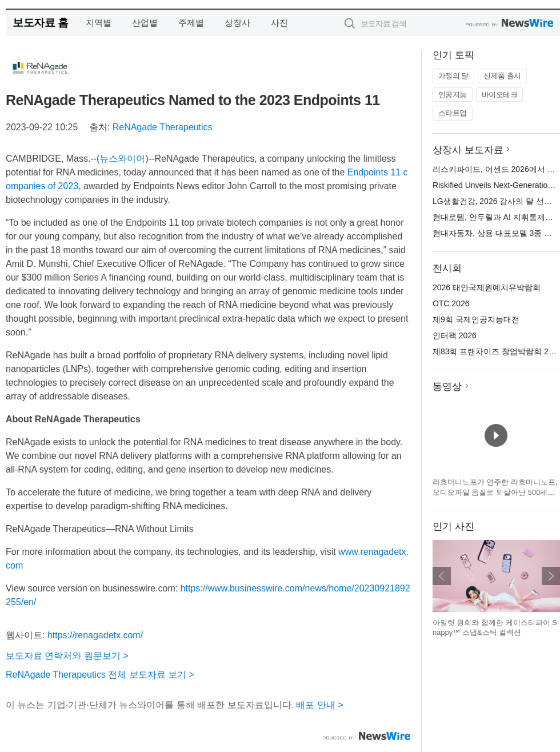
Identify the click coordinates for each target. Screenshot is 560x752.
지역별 (99, 23)
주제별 (191, 23)
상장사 (237, 23)
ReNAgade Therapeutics (163, 127)
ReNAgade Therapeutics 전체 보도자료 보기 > (100, 675)
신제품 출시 (502, 76)
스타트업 (453, 113)
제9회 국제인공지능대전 (476, 319)
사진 (279, 23)
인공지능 (453, 95)
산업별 (145, 23)
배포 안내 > (319, 705)
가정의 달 (453, 76)
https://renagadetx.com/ (95, 635)
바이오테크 (500, 95)
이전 (442, 576)
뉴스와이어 (122, 159)
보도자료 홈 (40, 23)
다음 (551, 576)
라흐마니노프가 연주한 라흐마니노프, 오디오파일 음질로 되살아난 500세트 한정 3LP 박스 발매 (495, 492)
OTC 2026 (451, 303)
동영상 (447, 387)
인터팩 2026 (455, 335)
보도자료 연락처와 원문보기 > (67, 656)
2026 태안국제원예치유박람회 (487, 287)
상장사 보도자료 (468, 150)
